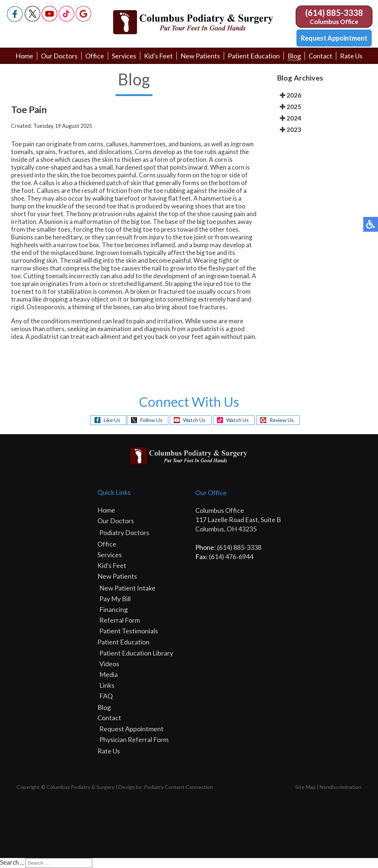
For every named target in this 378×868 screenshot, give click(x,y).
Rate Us (351, 56)
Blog (294, 56)
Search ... (12, 862)
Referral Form (120, 620)
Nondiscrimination (341, 787)
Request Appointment (334, 38)
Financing (114, 609)
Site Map (305, 787)
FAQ (106, 696)
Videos (109, 664)
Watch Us (194, 420)
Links (107, 685)
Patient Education (254, 56)
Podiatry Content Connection (178, 787)
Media (109, 674)
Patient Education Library (136, 653)
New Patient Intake (127, 588)
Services (124, 56)
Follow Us (151, 420)
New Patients (200, 56)
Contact (320, 56)
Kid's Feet (158, 56)
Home (24, 56)
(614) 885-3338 (334, 13)
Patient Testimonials (129, 631)
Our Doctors (59, 56)
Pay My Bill (115, 599)
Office (95, 56)
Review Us (282, 420)
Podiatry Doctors (124, 532)
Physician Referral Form (134, 739)
